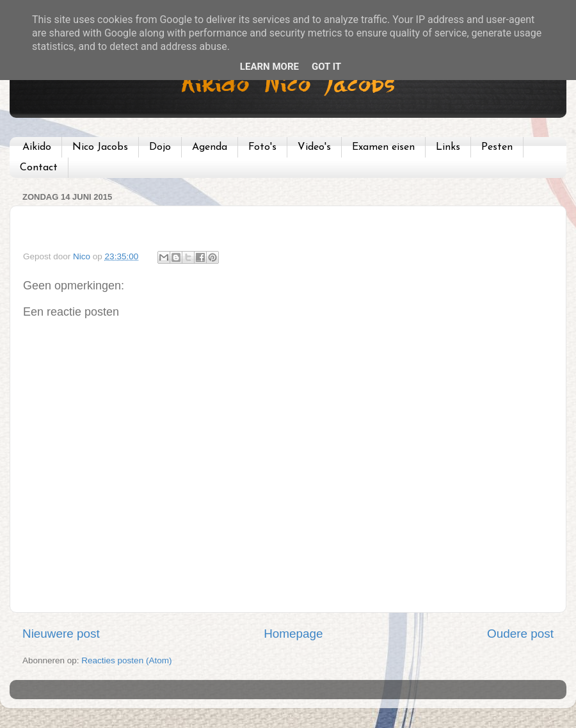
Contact (39, 168)
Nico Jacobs (100, 147)
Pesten (497, 147)
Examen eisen (383, 147)
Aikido (37, 147)
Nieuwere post (61, 634)
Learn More (269, 67)
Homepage (293, 634)
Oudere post (520, 634)
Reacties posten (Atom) (126, 660)
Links (448, 147)
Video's (314, 147)
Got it (326, 67)
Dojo (160, 147)
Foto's (262, 147)
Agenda (210, 147)
